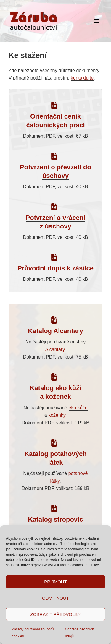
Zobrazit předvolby (56, 614)
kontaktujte (82, 78)
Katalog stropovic (56, 519)
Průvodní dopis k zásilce (55, 268)
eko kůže (78, 408)
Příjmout (55, 582)
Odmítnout (55, 598)
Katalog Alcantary (55, 331)
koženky (57, 415)
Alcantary (55, 349)
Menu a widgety (96, 27)
